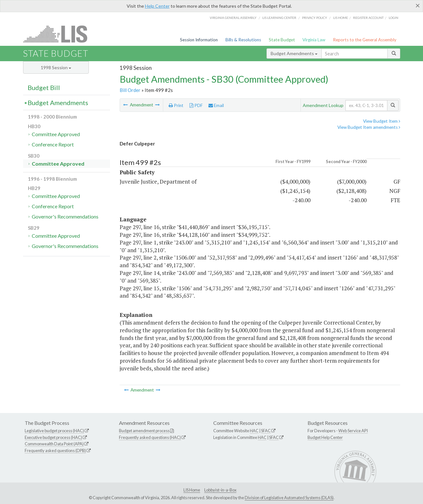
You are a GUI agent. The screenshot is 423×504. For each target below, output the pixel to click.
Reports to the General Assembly (365, 40)
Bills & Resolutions (243, 40)
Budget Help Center (325, 437)
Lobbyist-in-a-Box (220, 490)
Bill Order (130, 90)
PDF (196, 105)
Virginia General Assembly (233, 18)
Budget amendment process (144, 431)
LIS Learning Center (279, 18)
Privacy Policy (315, 18)
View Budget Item (382, 121)
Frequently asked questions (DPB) (55, 450)
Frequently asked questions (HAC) (150, 437)
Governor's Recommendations (65, 216)
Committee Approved (56, 134)
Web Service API (353, 431)
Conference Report (53, 144)
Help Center (157, 6)
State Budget (282, 40)
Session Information (199, 40)
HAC (254, 431)
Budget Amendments (294, 53)
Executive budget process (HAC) (53, 437)
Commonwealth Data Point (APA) (54, 444)
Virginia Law (314, 40)
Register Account (368, 18)
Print (176, 105)
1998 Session (56, 67)
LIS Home (192, 490)
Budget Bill (44, 87)
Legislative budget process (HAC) (54, 431)
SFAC (266, 431)
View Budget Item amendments (369, 127)
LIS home (341, 18)
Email (216, 105)
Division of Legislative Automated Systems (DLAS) (289, 498)
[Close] (418, 5)
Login (393, 18)
